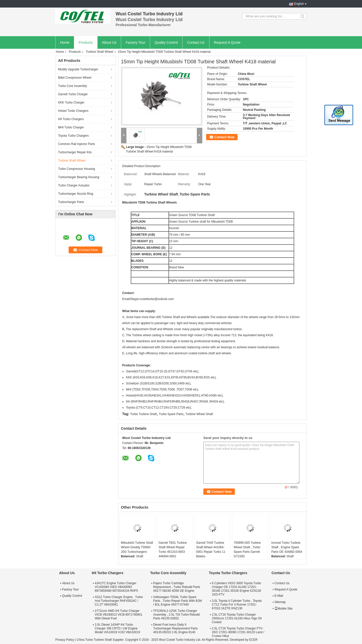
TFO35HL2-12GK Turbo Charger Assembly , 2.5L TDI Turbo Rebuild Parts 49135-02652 (176, 615)
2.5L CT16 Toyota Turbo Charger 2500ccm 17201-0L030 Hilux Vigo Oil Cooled (237, 618)
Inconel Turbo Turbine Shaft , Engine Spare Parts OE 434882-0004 (287, 547)
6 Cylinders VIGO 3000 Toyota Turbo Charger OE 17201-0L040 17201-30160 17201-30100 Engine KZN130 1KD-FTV (237, 589)
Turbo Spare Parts (171, 414)
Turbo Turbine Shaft (144, 414)
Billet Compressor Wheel (75, 78)
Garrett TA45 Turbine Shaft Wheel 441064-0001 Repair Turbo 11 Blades (211, 550)
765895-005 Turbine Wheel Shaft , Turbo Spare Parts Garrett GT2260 (247, 550)
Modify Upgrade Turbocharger (78, 69)
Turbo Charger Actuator (74, 185)
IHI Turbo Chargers (71, 119)
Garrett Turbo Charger (73, 94)
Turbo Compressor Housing (77, 169)
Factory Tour (135, 42)
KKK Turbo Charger (71, 103)
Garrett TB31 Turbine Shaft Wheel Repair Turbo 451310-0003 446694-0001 (173, 550)
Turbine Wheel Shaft (199, 414)
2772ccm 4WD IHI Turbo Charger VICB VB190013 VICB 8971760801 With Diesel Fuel (119, 615)
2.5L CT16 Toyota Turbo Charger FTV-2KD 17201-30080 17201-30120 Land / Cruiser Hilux (238, 632)
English (299, 4)
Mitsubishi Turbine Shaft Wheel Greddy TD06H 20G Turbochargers (137, 547)
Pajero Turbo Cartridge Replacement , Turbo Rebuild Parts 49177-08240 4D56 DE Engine (177, 587)
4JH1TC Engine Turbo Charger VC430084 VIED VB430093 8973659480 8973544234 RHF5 (116, 587)
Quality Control (166, 42)
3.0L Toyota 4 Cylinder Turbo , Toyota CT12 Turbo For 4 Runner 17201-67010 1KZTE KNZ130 (237, 605)
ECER (253, 640)
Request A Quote (227, 42)
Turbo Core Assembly (73, 86)
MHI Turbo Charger (71, 127)
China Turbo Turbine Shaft (94, 640)
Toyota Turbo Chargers (73, 136)
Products (86, 42)
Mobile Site (283, 609)
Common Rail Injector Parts (77, 144)
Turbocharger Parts (71, 202)
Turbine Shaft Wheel (99, 52)
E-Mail (279, 596)
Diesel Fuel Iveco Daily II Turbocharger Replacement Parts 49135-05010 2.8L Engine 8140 (175, 628)
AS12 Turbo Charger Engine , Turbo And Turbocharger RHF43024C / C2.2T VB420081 (119, 601)
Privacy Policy (65, 640)
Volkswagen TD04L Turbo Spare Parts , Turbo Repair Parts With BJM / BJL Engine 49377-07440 (177, 601)
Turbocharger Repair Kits (75, 152)
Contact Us (196, 42)
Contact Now (224, 137)
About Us (109, 42)
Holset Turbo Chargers (73, 111)
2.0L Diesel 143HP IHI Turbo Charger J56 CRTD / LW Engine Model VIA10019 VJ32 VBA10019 (117, 628)
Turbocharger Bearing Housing (79, 177)
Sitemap (280, 602)
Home (65, 42)
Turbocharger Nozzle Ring (76, 194)
